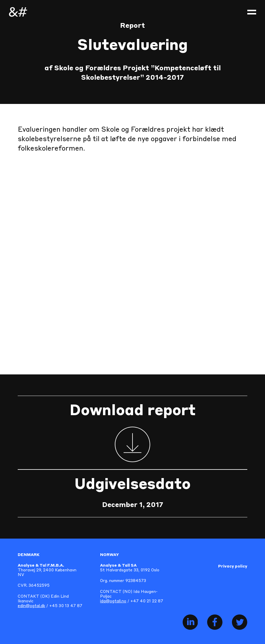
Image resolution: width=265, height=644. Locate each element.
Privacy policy (233, 566)
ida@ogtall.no (113, 601)
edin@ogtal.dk (31, 606)
